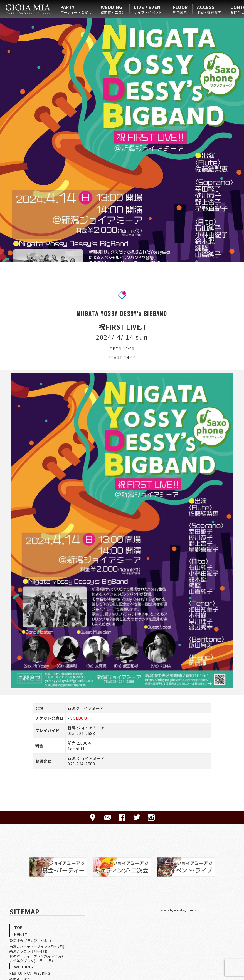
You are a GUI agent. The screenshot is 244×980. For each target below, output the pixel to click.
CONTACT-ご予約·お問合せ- (107, 817)
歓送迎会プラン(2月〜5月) (30, 940)
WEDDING (113, 9)
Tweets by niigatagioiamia (178, 910)
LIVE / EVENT (149, 9)
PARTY (76, 9)
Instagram (151, 817)
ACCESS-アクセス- (93, 817)
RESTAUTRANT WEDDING (30, 973)
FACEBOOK (122, 817)
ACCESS (209, 9)
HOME (28, 9)
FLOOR (180, 9)
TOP (19, 927)
